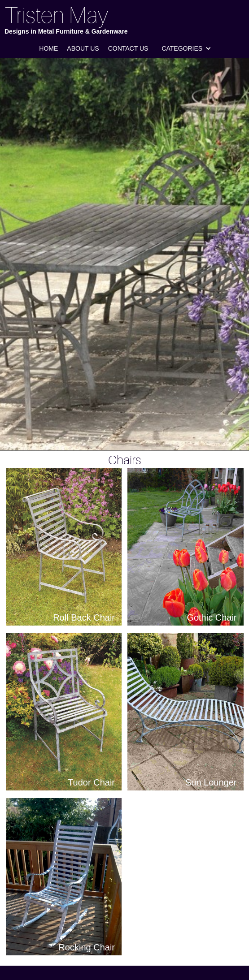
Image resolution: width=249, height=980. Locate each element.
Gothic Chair (212, 617)
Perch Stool (213, 947)
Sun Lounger (211, 782)
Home (48, 48)
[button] (186, 48)
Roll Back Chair (84, 617)
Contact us (128, 48)
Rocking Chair (87, 947)
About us (83, 48)
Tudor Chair (91, 782)
